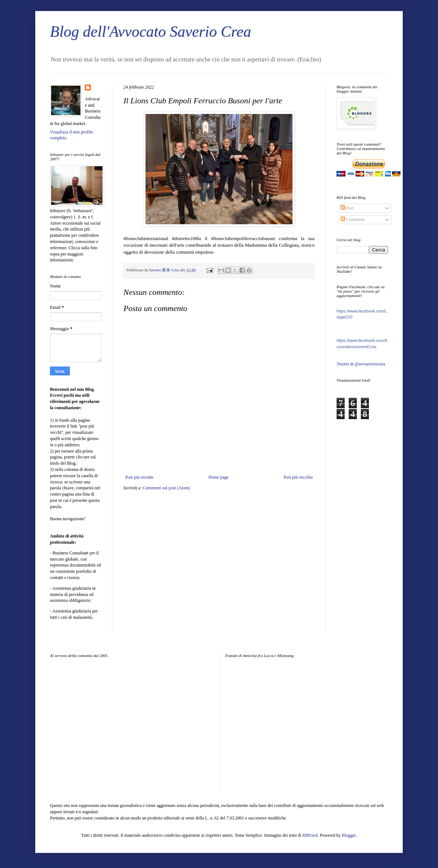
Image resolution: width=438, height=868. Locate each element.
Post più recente (139, 477)
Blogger (349, 835)
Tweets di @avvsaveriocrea (361, 364)
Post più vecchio (298, 477)
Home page (218, 477)
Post (347, 208)
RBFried (310, 835)
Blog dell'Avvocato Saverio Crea (150, 32)
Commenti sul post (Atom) (166, 488)
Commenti (353, 219)
